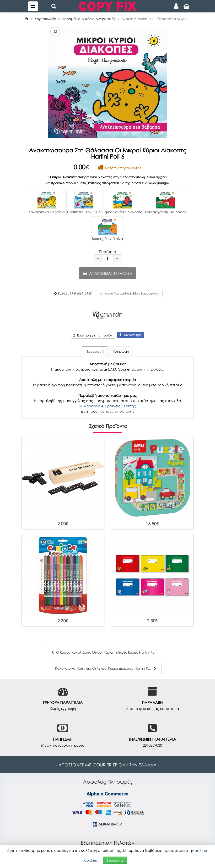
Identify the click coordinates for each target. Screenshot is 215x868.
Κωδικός (73, 293)
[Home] (27, 19)
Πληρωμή (121, 351)
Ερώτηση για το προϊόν (93, 335)
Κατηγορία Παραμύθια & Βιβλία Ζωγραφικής (129, 293)
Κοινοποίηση (130, 335)
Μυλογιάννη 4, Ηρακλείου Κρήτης (108, 406)
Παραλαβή (95, 351)
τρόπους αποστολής (116, 411)
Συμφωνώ (115, 860)
